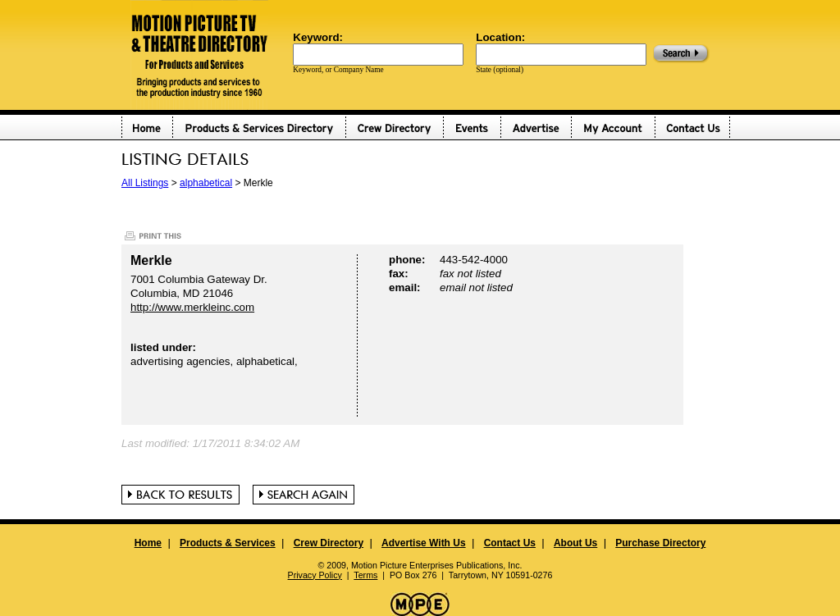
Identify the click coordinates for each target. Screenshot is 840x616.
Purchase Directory (660, 543)
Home (148, 543)
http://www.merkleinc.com (192, 307)
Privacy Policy (315, 575)
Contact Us (510, 543)
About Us (575, 543)
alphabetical (206, 183)
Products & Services (228, 543)
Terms (365, 575)
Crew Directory (329, 543)
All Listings (145, 183)
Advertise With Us (424, 543)
